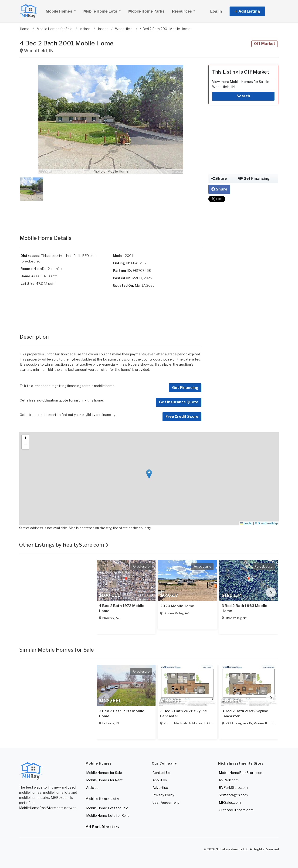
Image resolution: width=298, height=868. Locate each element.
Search (243, 96)
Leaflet (246, 523)
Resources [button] (182, 11)
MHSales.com (230, 802)
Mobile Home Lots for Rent (108, 815)
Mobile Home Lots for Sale (107, 808)
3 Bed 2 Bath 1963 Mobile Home (244, 608)
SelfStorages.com (233, 795)
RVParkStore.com (233, 788)
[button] (252, 11)
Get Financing (185, 388)
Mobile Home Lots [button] (101, 11)
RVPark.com (229, 780)
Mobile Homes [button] (62, 11)
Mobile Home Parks (146, 11)
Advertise (160, 788)
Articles (92, 788)
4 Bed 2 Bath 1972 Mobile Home (122, 608)
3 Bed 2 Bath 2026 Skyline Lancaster (183, 714)
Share (219, 179)
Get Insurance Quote (179, 402)
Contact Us (161, 773)
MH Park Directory (102, 827)
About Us (160, 780)
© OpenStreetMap (266, 523)
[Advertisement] (111, 213)
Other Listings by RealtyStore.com (64, 545)
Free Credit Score (182, 417)
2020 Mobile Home (177, 606)
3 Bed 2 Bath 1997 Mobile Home (122, 714)
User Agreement (166, 802)
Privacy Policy (163, 795)
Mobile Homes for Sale (104, 773)
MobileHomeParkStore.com (41, 808)
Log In (216, 11)
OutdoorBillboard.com (236, 810)
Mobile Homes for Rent (104, 780)
